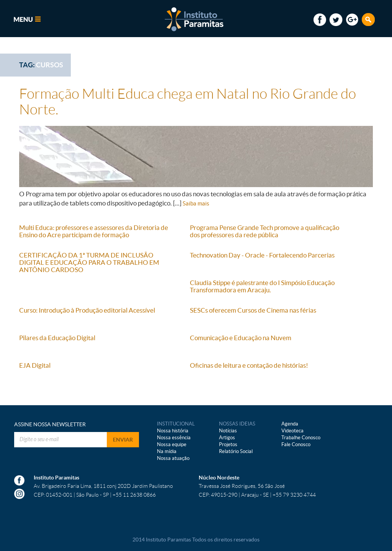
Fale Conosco (296, 444)
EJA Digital (35, 365)
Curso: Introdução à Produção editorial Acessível (87, 310)
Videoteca (292, 431)
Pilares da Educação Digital (57, 338)
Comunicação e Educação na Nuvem (241, 338)
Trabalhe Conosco (301, 438)
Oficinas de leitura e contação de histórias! (249, 365)
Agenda (290, 424)
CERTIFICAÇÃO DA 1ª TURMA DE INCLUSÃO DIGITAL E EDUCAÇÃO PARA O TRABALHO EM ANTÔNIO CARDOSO (89, 262)
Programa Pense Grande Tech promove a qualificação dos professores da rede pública (265, 231)
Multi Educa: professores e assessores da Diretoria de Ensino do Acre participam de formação (94, 231)
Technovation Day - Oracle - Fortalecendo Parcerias (262, 255)
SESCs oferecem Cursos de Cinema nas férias (253, 310)
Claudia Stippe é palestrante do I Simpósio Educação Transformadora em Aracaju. (262, 286)
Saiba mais (196, 203)
